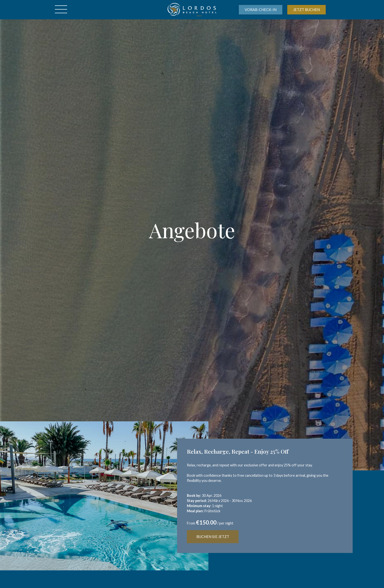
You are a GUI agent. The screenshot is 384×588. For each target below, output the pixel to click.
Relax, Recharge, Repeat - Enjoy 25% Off (238, 451)
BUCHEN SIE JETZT (213, 537)
